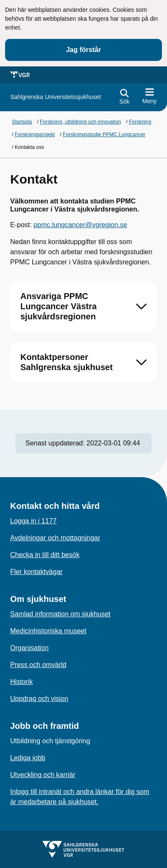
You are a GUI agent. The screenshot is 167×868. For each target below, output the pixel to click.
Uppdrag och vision (39, 699)
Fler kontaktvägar (36, 572)
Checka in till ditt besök (45, 555)
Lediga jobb (28, 758)
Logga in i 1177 (33, 521)
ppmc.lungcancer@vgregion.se (80, 225)
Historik (21, 682)
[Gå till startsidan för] (56, 97)
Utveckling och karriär (43, 775)
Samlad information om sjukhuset (60, 614)
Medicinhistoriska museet (48, 631)
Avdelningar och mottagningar (55, 538)
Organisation (29, 648)
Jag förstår (84, 50)
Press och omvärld (38, 665)
